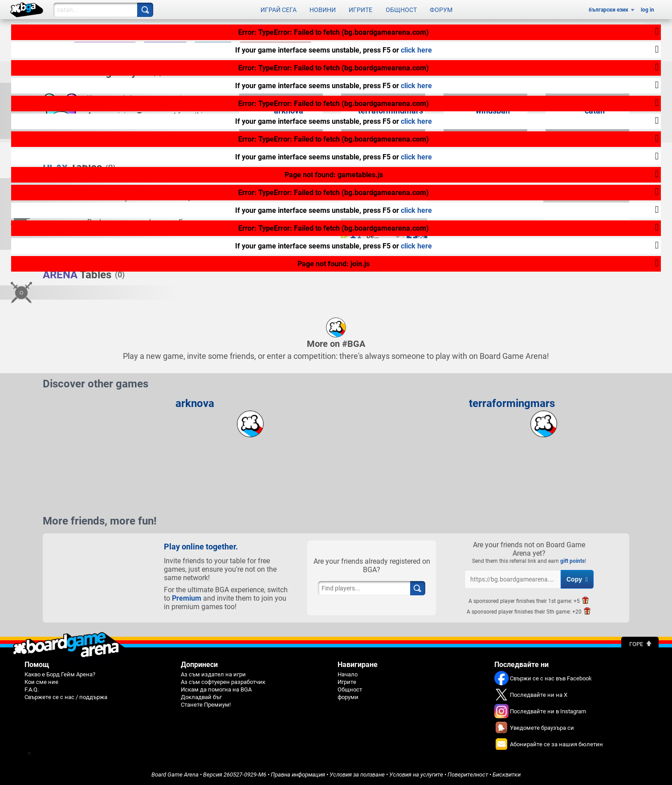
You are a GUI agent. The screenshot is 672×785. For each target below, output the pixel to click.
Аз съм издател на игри (213, 674)
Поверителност (468, 775)
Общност (401, 10)
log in (648, 10)
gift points (572, 561)
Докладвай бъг (201, 697)
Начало (348, 674)
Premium (187, 598)
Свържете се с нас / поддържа (66, 697)
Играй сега (279, 10)
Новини (323, 10)
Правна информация (298, 775)
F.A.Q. (32, 689)
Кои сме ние (41, 682)
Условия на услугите (416, 775)
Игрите (360, 10)
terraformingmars (512, 403)
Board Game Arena (175, 775)
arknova (195, 403)
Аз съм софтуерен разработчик (223, 682)
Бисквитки (507, 775)
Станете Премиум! (206, 705)
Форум (441, 10)
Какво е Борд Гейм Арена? (60, 674)
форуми (348, 697)
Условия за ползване (357, 775)
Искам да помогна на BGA (216, 689)
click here (416, 50)
